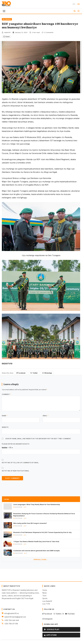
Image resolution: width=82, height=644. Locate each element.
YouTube (70, 614)
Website (5, 427)
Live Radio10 (47, 601)
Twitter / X (59, 614)
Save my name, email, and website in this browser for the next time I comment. (38, 439)
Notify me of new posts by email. (16, 471)
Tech (44, 596)
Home (45, 590)
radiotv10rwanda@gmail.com (15, 617)
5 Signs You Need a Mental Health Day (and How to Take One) (36, 541)
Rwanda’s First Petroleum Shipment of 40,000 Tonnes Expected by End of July (42, 532)
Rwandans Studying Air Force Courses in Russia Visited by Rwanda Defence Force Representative (44, 515)
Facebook (21, 373)
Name (5, 416)
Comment (6, 394)
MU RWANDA (7, 19)
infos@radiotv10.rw (11, 613)
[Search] (75, 11)
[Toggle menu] (4, 11)
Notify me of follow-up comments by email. (20, 463)
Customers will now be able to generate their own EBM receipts (37, 551)
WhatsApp (47, 373)
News (45, 593)
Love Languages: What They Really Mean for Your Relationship (37, 504)
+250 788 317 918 (11, 624)
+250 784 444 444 (12, 620)
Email (46, 416)
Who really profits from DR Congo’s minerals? (30, 523)
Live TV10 (46, 604)
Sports (45, 598)
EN (79, 4)
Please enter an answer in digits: (16, 444)
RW (74, 4)
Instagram (47, 619)
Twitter (34, 373)
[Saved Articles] (79, 11)
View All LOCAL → (41, 560)
